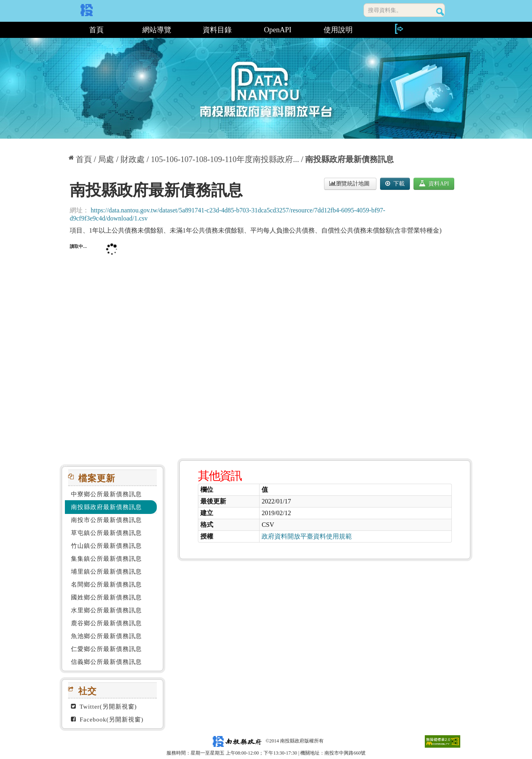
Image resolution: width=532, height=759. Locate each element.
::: (63, 30)
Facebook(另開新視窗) (107, 719)
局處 (106, 159)
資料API (434, 183)
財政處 (133, 159)
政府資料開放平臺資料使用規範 (307, 536)
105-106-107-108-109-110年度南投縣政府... (225, 159)
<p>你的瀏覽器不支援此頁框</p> (266, 343)
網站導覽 (157, 30)
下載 (395, 184)
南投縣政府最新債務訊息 (349, 159)
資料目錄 (217, 30)
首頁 (96, 30)
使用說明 (338, 30)
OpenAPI (278, 30)
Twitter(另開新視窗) (104, 707)
